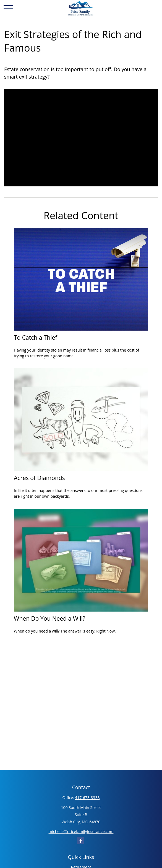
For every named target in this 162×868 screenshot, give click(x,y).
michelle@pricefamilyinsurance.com (81, 831)
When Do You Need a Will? (49, 618)
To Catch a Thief (36, 337)
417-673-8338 (87, 798)
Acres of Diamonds (39, 478)
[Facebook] (81, 841)
